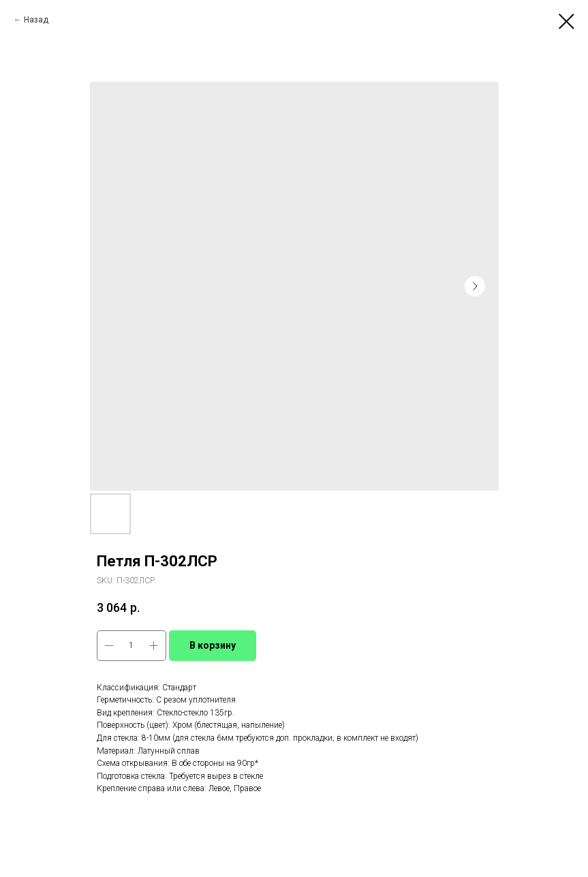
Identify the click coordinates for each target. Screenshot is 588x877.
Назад (37, 20)
